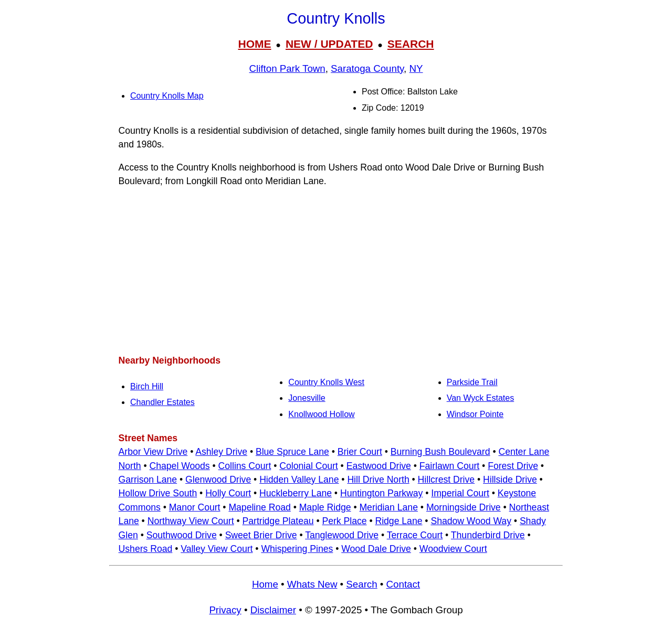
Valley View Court (217, 549)
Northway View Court (191, 521)
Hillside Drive (510, 480)
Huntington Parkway (381, 493)
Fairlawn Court (449, 466)
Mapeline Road (259, 507)
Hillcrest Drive (447, 480)
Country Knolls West (326, 382)
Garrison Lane (148, 480)
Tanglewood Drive (342, 535)
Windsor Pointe (475, 414)
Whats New (312, 584)
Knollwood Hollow (321, 414)
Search (361, 584)
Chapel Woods (180, 466)
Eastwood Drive (379, 466)
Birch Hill (147, 386)
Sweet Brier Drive (261, 535)
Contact (403, 584)
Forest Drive (513, 466)
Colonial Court (308, 466)
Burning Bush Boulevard (440, 452)
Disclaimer (273, 610)
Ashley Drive (221, 452)
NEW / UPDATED (329, 44)
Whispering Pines (297, 549)
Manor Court (195, 507)
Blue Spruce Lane (292, 452)
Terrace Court (415, 535)
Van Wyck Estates (481, 398)
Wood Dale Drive (376, 549)
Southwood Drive (182, 535)
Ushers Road (146, 549)
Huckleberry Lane (296, 493)
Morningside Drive (464, 507)
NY (416, 68)
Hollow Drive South (158, 493)
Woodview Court (453, 549)
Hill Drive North (378, 480)
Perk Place (344, 521)
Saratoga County (367, 68)
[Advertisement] (336, 271)
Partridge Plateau (278, 521)
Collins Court (245, 466)
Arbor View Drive (153, 452)
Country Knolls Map (167, 96)
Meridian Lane (388, 507)
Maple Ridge (325, 507)
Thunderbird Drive (488, 535)
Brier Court (360, 452)
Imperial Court (460, 493)
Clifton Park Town (287, 68)
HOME (254, 44)
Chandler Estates (162, 402)
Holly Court (228, 493)
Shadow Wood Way (471, 521)
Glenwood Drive (218, 480)
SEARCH (411, 44)
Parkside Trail (472, 382)
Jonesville (307, 398)
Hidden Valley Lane (299, 480)
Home (265, 584)
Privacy (225, 610)
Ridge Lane (398, 521)
